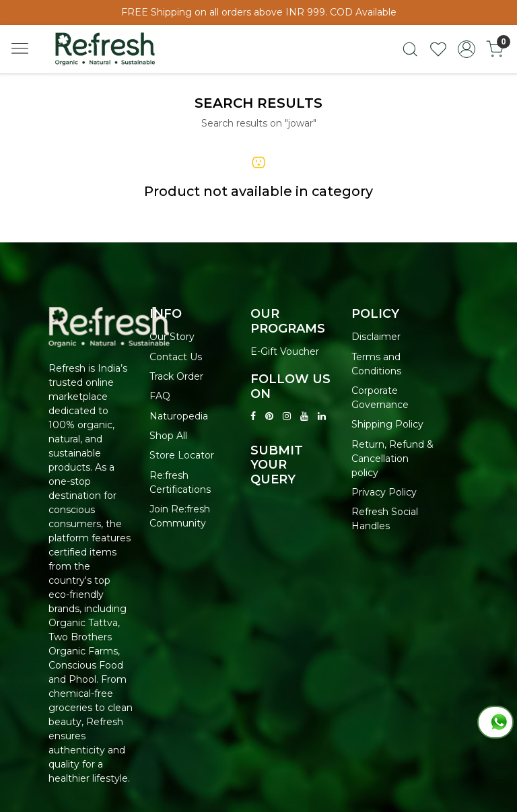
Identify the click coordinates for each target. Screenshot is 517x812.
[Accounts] (467, 49)
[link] (410, 49)
